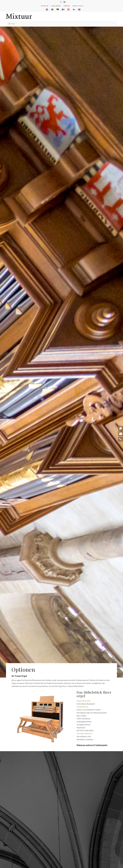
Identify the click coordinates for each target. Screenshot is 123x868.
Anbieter (67, 6)
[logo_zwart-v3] (50, 16)
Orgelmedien (56, 6)
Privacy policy (78, 6)
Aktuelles (45, 6)
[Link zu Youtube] (64, 2)
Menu (12, 24)
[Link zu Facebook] (61, 2)
